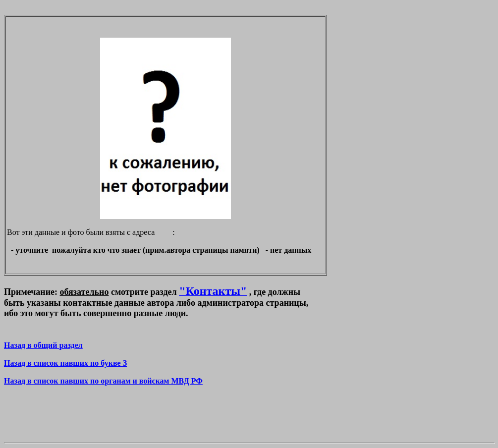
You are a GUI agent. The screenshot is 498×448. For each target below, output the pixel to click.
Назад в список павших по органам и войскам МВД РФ (103, 381)
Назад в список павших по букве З (65, 363)
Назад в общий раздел (43, 345)
